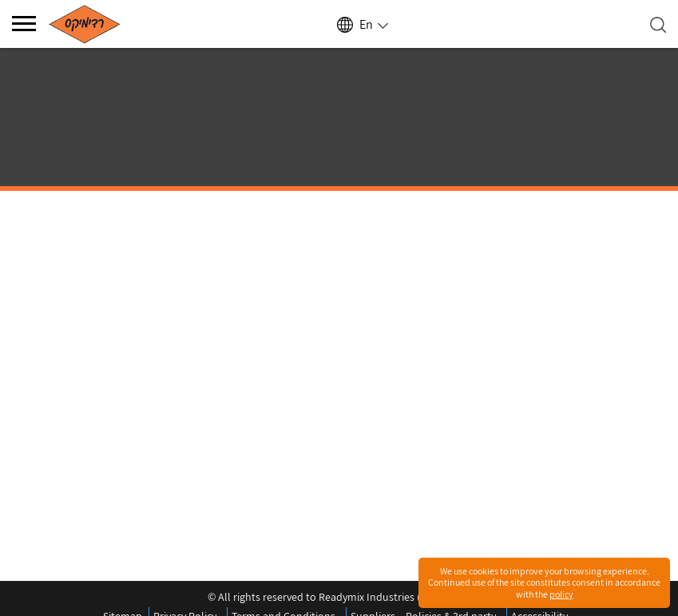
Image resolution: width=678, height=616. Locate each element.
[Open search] (658, 25)
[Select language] (362, 25)
